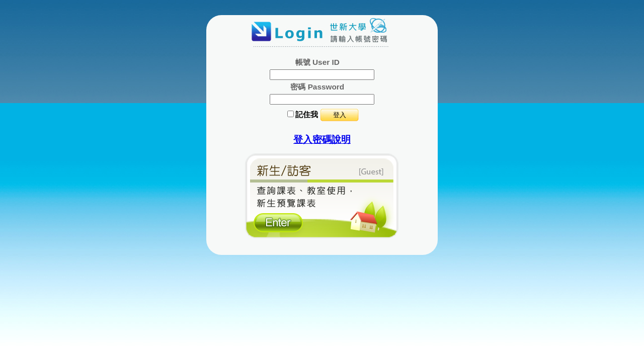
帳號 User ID (317, 62)
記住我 (307, 114)
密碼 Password (317, 87)
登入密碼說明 (322, 140)
